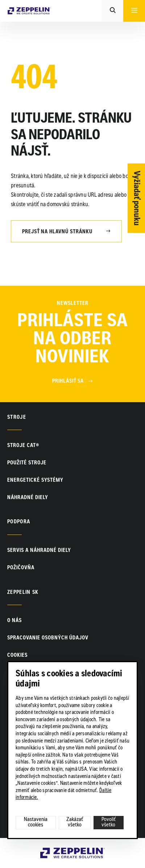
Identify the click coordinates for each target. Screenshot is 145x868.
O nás (14, 621)
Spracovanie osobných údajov (48, 638)
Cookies (17, 656)
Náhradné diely (28, 498)
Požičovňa (21, 568)
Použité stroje (27, 463)
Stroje (17, 418)
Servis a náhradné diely (39, 551)
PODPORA (19, 522)
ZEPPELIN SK (23, 593)
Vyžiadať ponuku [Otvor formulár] (136, 198)
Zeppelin (51, 852)
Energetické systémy (35, 481)
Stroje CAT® (23, 446)
